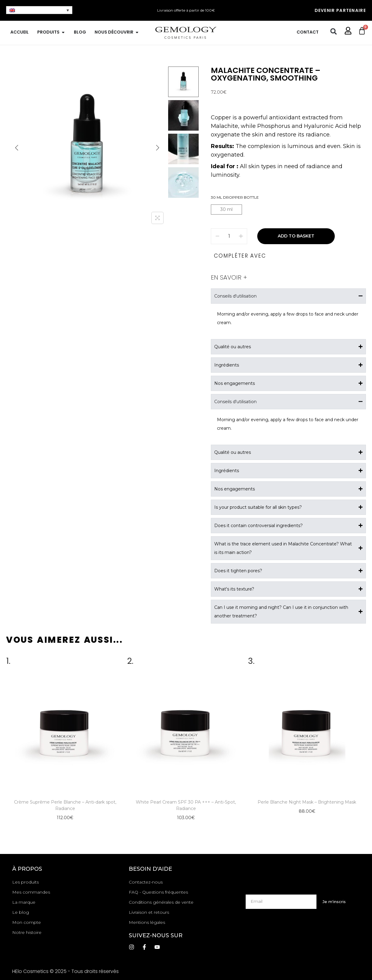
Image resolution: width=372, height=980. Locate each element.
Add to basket (296, 236)
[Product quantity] (229, 236)
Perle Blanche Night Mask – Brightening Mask (307, 802)
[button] (334, 31)
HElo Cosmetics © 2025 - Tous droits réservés (65, 971)
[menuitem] (39, 10)
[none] (39, 10)
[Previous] (17, 148)
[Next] (157, 148)
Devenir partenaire (340, 10)
